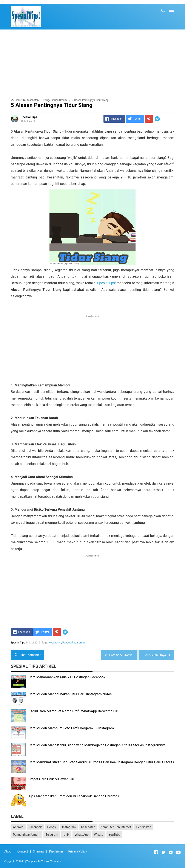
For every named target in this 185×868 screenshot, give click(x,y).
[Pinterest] (149, 119)
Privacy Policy (77, 851)
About (8, 851)
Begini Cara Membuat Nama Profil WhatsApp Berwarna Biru (74, 711)
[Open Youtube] (178, 852)
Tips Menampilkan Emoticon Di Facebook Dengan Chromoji (74, 796)
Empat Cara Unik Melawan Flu (51, 779)
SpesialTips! (107, 283)
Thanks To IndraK (51, 862)
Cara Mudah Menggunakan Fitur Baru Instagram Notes (70, 694)
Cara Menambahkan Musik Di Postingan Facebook (67, 677)
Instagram (69, 827)
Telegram (52, 835)
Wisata (99, 835)
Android (18, 827)
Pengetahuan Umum (74, 643)
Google (52, 827)
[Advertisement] (92, 64)
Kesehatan (55, 643)
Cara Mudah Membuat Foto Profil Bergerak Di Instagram (71, 728)
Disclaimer (56, 851)
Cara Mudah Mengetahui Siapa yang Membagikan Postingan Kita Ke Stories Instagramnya (97, 745)
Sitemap (38, 851)
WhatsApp (82, 835)
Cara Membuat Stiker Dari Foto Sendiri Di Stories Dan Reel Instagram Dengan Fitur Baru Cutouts (101, 762)
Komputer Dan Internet (116, 827)
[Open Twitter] (163, 852)
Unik (66, 835)
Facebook (35, 827)
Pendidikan (144, 827)
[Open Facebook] (156, 852)
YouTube (114, 835)
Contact (23, 851)
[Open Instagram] (171, 852)
